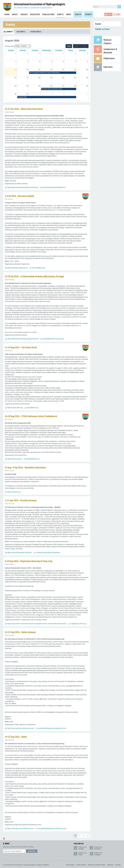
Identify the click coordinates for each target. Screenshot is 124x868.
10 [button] (27, 70)
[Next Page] (88, 836)
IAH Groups (70, 865)
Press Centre (81, 865)
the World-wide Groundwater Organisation (33, 7)
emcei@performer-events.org (53, 339)
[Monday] (23, 50)
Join (110, 14)
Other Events (36, 32)
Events (60, 14)
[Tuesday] (35, 50)
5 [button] (52, 62)
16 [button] (15, 78)
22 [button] (87, 78)
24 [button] (27, 86)
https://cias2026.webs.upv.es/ (18, 268)
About (15, 14)
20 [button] (63, 78)
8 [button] (87, 62)
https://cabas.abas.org (15, 408)
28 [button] (39, 53)
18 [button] (39, 78)
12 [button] (51, 70)
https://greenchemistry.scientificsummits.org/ (23, 187)
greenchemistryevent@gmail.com (54, 187)
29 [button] (51, 53)
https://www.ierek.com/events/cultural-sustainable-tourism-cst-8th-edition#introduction (37, 624)
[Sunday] (11, 50)
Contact (118, 865)
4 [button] (40, 62)
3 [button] (28, 62)
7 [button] (76, 62)
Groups (24, 14)
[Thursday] (59, 50)
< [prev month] (77, 46)
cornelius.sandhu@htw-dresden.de (48, 552)
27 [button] (27, 53)
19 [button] (51, 78)
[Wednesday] (47, 50)
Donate (88, 14)
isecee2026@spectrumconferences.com (52, 728)
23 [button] (15, 86)
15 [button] (87, 70)
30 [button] (63, 53)
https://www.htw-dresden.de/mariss (19, 552)
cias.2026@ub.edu (38, 268)
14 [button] (75, 70)
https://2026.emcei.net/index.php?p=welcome (23, 339)
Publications (48, 14)
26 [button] (15, 53)
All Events (8, 32)
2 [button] (16, 62)
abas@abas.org (32, 408)
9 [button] (16, 70)
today (69, 46)
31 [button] (75, 53)
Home (7, 14)
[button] (53, 73)
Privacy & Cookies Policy (97, 865)
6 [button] (64, 62)
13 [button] (63, 70)
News (69, 14)
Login (118, 14)
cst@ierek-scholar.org (78, 624)
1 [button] (87, 53)
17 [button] (27, 78)
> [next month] (85, 46)
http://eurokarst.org (14, 492)
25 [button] (39, 86)
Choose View (18, 46)
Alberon (46, 865)
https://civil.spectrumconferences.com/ (21, 728)
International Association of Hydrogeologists (40, 4)
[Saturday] (82, 50)
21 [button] (75, 78)
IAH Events (21, 32)
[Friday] (71, 50)
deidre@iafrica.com (33, 459)
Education (35, 14)
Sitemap (110, 865)
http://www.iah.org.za (15, 459)
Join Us (78, 14)
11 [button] (39, 70)
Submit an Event (102, 29)
